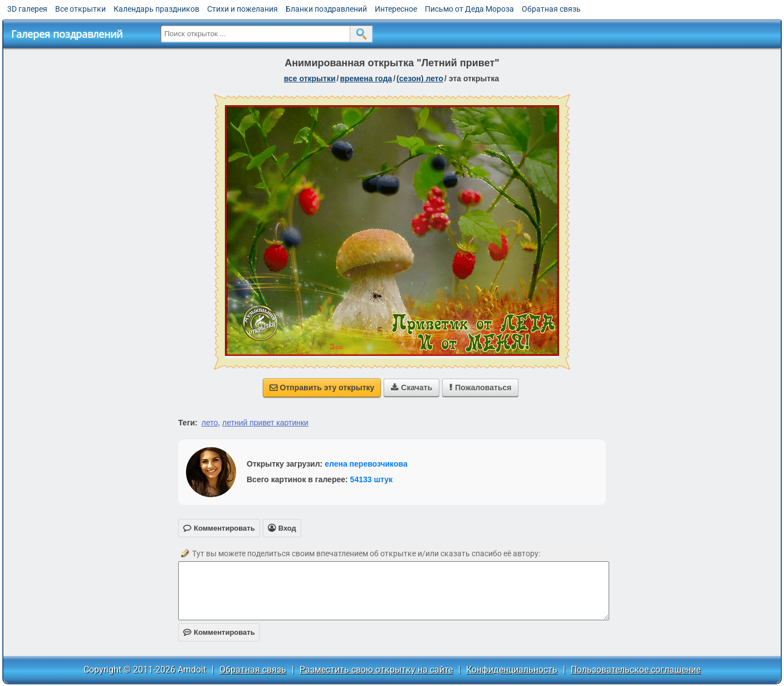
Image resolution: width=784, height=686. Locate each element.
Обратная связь (551, 9)
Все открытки (80, 9)
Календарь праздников (156, 9)
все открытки (310, 79)
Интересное (396, 9)
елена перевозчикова (366, 464)
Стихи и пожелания (242, 9)
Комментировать (219, 632)
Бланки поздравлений (326, 9)
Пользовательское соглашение (636, 670)
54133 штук (372, 479)
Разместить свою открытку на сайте (376, 670)
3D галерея (27, 9)
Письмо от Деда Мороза (469, 9)
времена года (366, 79)
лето (210, 423)
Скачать (411, 388)
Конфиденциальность (512, 670)
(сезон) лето (420, 79)
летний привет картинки (265, 423)
